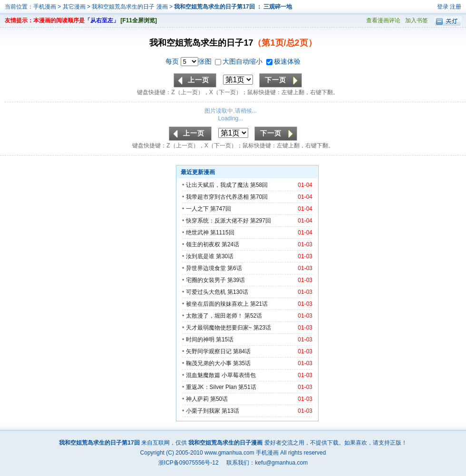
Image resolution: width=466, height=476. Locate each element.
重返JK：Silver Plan (211, 387)
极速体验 (283, 61)
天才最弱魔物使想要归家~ (219, 328)
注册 (456, 7)
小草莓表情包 (239, 375)
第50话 (219, 399)
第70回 (259, 197)
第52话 (253, 316)
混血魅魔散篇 (203, 375)
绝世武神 (197, 233)
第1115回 (222, 233)
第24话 (230, 244)
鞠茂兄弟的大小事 (209, 363)
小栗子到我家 (203, 411)
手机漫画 (45, 7)
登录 (443, 7)
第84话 (242, 351)
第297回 (261, 221)
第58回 (259, 185)
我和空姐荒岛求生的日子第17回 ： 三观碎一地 (233, 7)
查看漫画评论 (383, 20)
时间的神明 (200, 340)
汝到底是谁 (200, 256)
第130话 (238, 292)
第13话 (230, 411)
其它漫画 (74, 7)
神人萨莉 (197, 399)
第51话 (247, 387)
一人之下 (197, 209)
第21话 (259, 304)
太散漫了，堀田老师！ (214, 316)
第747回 (221, 209)
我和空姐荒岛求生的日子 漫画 (131, 7)
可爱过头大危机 (206, 292)
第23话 (262, 328)
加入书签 (417, 20)
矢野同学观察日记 (209, 351)
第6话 (235, 268)
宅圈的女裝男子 (206, 280)
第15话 (225, 340)
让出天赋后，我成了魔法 (217, 185)
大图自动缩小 (240, 61)
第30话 (225, 256)
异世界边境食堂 (206, 268)
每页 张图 (189, 61)
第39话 (236, 280)
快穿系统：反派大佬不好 (217, 221)
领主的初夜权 (203, 244)
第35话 (242, 363)
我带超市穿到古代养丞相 (217, 197)
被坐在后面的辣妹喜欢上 (217, 304)
